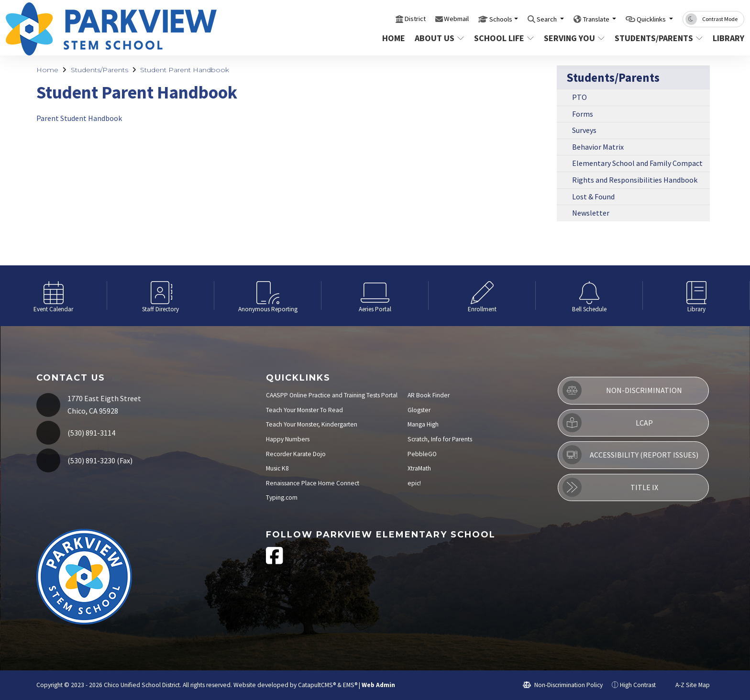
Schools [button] (476, 19)
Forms (583, 114)
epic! (414, 483)
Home (394, 38)
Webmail (426, 19)
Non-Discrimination (622, 390)
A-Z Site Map (687, 685)
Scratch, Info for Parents (440, 439)
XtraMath (419, 468)
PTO (579, 97)
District (380, 19)
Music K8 (277, 468)
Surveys (584, 130)
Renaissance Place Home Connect (313, 483)
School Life (503, 38)
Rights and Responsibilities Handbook (635, 180)
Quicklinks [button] (647, 19)
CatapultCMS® (317, 685)
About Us (439, 38)
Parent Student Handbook (79, 118)
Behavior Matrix (598, 147)
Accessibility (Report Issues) (630, 455)
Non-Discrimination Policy (563, 685)
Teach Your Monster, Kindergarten (312, 424)
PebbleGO (422, 454)
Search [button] (528, 19)
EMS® (350, 685)
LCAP (607, 423)
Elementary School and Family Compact (637, 163)
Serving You (573, 38)
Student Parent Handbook (185, 70)
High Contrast (638, 685)
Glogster (419, 410)
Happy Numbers (288, 439)
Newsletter (591, 213)
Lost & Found (593, 197)
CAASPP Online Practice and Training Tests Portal (332, 395)
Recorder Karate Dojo (296, 454)
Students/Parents (656, 38)
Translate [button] (583, 19)
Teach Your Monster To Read (304, 410)
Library (727, 38)
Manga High (423, 424)
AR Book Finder (429, 395)
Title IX (610, 487)
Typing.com (282, 498)
